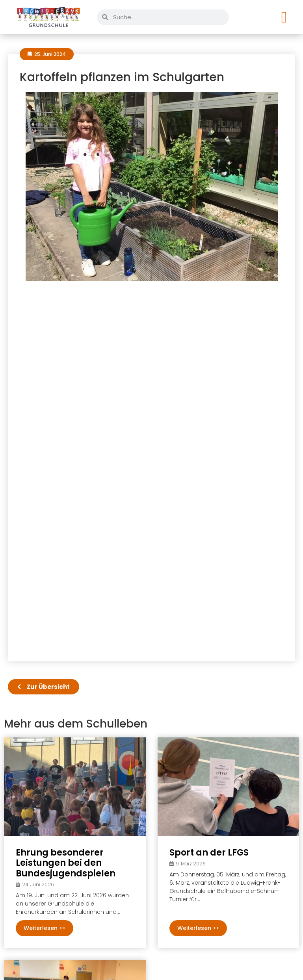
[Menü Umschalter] (284, 17)
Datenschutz (268, 961)
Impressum (222, 961)
